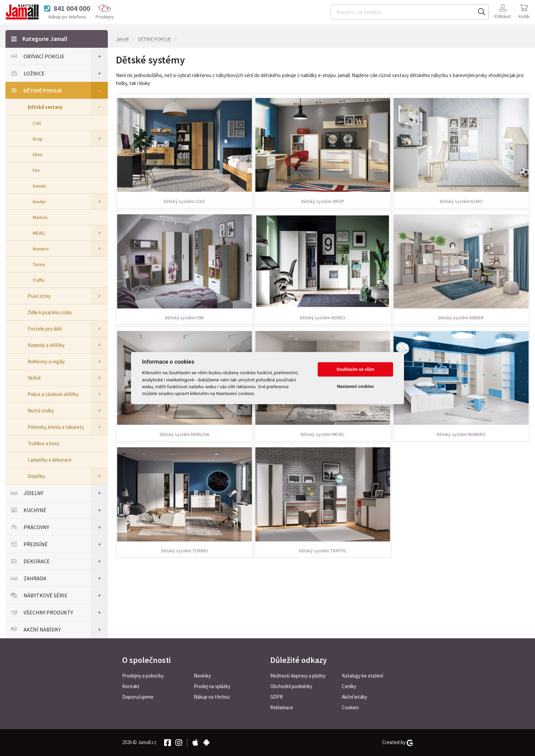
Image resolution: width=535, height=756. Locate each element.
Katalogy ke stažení (363, 676)
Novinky (202, 676)
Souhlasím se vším (355, 369)
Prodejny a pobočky (143, 676)
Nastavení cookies (356, 386)
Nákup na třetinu (212, 697)
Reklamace (282, 707)
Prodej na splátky (212, 686)
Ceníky (349, 686)
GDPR (277, 697)
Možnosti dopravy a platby (298, 676)
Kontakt (131, 686)
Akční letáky (355, 697)
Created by (397, 742)
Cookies (350, 707)
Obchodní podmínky (291, 686)
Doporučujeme (138, 697)
